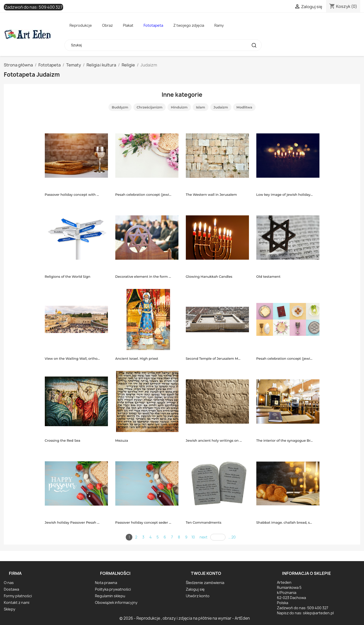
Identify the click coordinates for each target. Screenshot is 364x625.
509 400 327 (51, 7)
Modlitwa (244, 107)
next (204, 537)
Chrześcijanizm (150, 107)
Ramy (219, 25)
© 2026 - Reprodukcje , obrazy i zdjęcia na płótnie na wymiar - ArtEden (185, 618)
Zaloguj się (195, 589)
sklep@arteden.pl (318, 613)
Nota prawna (106, 583)
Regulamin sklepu (110, 596)
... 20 (232, 537)
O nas (9, 583)
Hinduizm (179, 107)
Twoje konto (206, 573)
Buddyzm (120, 107)
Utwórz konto (198, 596)
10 (193, 537)
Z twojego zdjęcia (189, 25)
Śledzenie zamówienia (205, 583)
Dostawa (11, 589)
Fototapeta (153, 25)
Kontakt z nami (17, 602)
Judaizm (221, 107)
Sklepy (10, 609)
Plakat (128, 25)
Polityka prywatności (113, 589)
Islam (201, 107)
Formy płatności (18, 596)
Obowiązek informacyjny (116, 602)
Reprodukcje (81, 25)
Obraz (107, 25)
